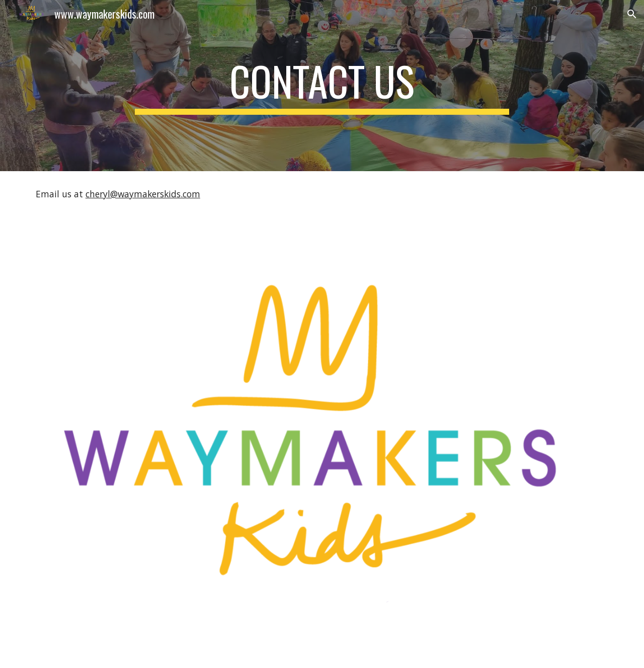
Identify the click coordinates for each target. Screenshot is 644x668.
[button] (632, 14)
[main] (322, 86)
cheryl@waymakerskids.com (143, 194)
